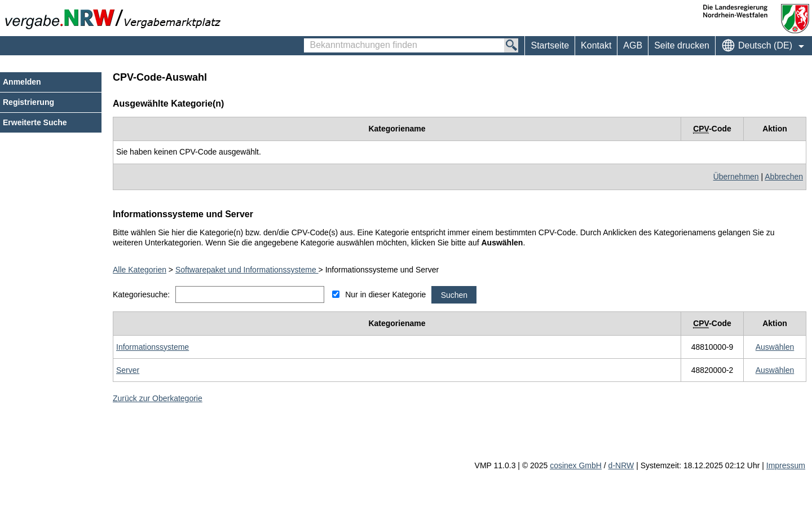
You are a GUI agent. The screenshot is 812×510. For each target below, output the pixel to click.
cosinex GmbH (576, 465)
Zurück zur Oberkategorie (158, 398)
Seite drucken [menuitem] (682, 45)
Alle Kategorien (140, 270)
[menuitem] (596, 46)
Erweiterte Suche (35, 122)
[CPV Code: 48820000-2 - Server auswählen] (775, 370)
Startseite (550, 45)
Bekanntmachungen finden (310, 40)
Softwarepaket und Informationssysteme (247, 270)
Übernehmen (736, 177)
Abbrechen (784, 177)
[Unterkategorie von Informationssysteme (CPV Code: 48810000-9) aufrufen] (153, 347)
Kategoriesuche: (141, 294)
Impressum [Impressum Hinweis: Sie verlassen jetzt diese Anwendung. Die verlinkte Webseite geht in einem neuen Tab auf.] (786, 465)
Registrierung (28, 102)
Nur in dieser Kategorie (385, 294)
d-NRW (621, 465)
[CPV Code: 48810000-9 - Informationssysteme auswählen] (775, 347)
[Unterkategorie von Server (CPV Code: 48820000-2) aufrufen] (128, 370)
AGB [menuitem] (633, 45)
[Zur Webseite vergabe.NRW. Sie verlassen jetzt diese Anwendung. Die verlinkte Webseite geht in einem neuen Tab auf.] (116, 18)
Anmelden (22, 82)
